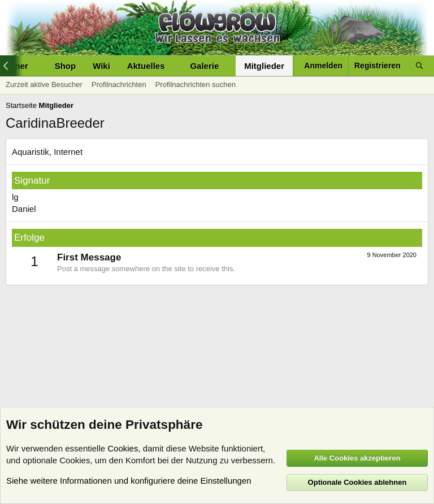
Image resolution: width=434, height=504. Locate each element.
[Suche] (419, 66)
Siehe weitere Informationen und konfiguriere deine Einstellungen (129, 481)
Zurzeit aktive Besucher (44, 84)
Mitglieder (264, 66)
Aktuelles (146, 66)
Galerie (204, 66)
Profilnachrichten (119, 84)
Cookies (123, 448)
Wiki (101, 66)
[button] (173, 66)
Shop (66, 66)
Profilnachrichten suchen (196, 84)
